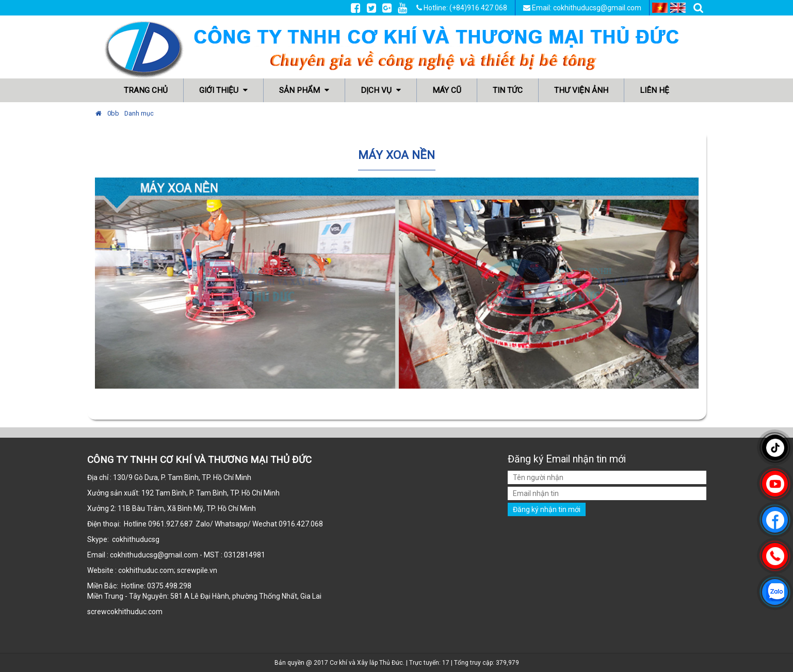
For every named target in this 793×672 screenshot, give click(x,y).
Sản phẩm (304, 90)
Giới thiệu (223, 90)
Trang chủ (146, 90)
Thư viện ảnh (581, 90)
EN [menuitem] (678, 8)
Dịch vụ (381, 90)
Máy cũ (447, 90)
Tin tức (508, 90)
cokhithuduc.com (135, 612)
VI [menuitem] (660, 8)
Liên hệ (654, 90)
